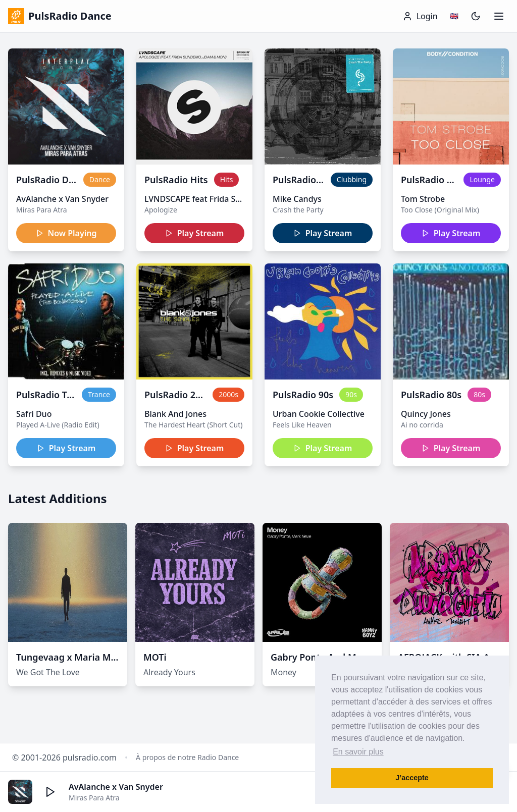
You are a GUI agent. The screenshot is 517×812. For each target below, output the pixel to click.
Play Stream (195, 233)
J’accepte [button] (412, 778)
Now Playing (66, 233)
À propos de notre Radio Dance (187, 757)
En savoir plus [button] (358, 752)
